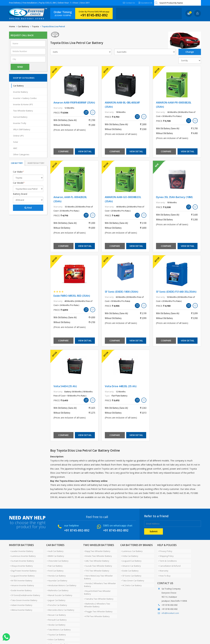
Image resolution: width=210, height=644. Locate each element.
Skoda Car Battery (55, 607)
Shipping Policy (165, 554)
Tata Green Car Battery (132, 573)
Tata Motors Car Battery (58, 611)
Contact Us (128, 3)
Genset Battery (20, 117)
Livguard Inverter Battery (21, 569)
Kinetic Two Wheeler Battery (97, 554)
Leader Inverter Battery (21, 551)
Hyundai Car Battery (56, 573)
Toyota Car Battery (56, 614)
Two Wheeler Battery (23, 111)
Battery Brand (20, 194)
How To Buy (163, 569)
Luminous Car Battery (131, 551)
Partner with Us (38, 632)
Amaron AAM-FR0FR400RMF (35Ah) (74, 103)
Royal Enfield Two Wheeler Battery (100, 582)
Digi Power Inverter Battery (22, 566)
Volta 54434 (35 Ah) (65, 386)
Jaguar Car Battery (55, 588)
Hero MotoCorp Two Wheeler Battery (98, 571)
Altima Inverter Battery (20, 596)
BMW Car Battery (55, 554)
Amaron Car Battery (130, 562)
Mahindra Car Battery (57, 581)
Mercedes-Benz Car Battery (60, 596)
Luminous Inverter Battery (22, 554)
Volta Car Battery (129, 554)
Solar (16, 142)
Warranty (162, 566)
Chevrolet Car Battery (57, 558)
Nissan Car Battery (56, 599)
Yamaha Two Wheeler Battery (98, 586)
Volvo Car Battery (55, 618)
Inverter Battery (21, 92)
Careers (53, 632)
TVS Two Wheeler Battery (96, 566)
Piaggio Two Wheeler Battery (97, 596)
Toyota (35, 26)
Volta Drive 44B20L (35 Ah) (121, 386)
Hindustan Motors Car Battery (61, 577)
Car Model (19, 183)
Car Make (18, 172)
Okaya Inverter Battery (20, 562)
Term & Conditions (167, 558)
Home (12, 26)
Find (28, 208)
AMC (15, 148)
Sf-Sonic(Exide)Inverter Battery (24, 584)
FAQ (76, 632)
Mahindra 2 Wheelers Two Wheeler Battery (96, 591)
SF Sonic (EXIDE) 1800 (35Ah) (122, 292)
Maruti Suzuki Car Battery (59, 584)
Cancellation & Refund (168, 562)
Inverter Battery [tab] (36, 163)
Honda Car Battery (56, 569)
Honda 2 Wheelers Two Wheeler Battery (99, 577)
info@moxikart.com (170, 606)
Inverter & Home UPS (23, 104)
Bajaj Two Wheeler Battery (96, 551)
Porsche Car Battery (56, 592)
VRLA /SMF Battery (22, 129)
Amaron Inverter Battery (21, 577)
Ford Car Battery (54, 566)
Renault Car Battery (56, 603)
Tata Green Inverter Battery (23, 588)
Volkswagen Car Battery (58, 622)
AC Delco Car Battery (131, 577)
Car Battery (23, 26)
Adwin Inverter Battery (20, 592)
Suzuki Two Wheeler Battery (97, 562)
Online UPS (18, 136)
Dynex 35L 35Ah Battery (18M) (174, 197)
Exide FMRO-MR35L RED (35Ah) (72, 296)
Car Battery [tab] (17, 163)
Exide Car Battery (129, 566)
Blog (84, 632)
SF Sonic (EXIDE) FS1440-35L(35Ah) (176, 292)
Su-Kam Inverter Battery (21, 558)
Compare (63, 151)
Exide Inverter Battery (20, 581)
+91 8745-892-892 (94, 15)
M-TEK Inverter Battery (20, 573)
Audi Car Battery (54, 551)
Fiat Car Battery (54, 562)
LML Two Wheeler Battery (96, 558)
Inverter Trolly (20, 123)
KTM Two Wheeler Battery (96, 600)
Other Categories (21, 154)
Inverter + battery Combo (25, 98)
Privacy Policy (164, 551)
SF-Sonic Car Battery (130, 569)
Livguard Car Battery (131, 558)
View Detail (85, 151)
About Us (23, 632)
